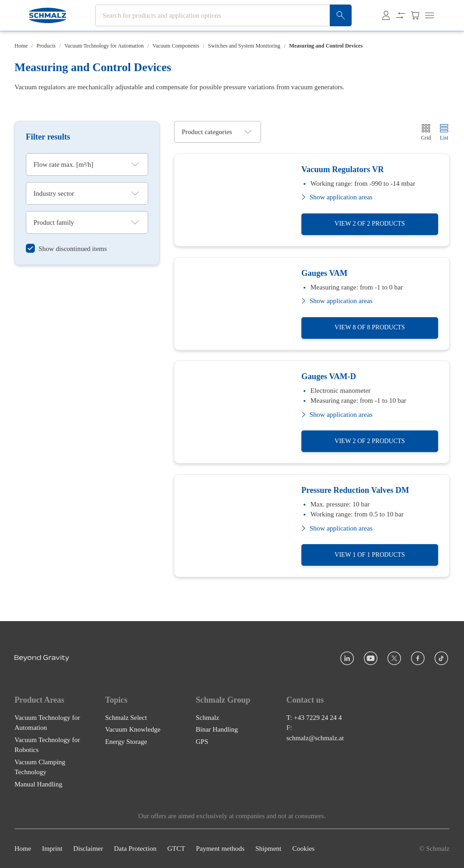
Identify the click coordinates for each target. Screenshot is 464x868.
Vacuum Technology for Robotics (47, 745)
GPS (202, 742)
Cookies (303, 849)
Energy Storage (126, 742)
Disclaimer (88, 849)
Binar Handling (217, 729)
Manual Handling (38, 784)
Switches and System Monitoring (244, 46)
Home (21, 46)
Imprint (52, 849)
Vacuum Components (176, 46)
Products (46, 46)
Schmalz (208, 718)
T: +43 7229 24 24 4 (314, 718)
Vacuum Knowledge (133, 729)
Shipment (268, 849)
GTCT (176, 849)
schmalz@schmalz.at (315, 738)
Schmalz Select (126, 718)
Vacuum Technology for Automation (104, 46)
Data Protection (135, 849)
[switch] (66, 249)
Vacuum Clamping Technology (40, 767)
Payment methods (220, 849)
